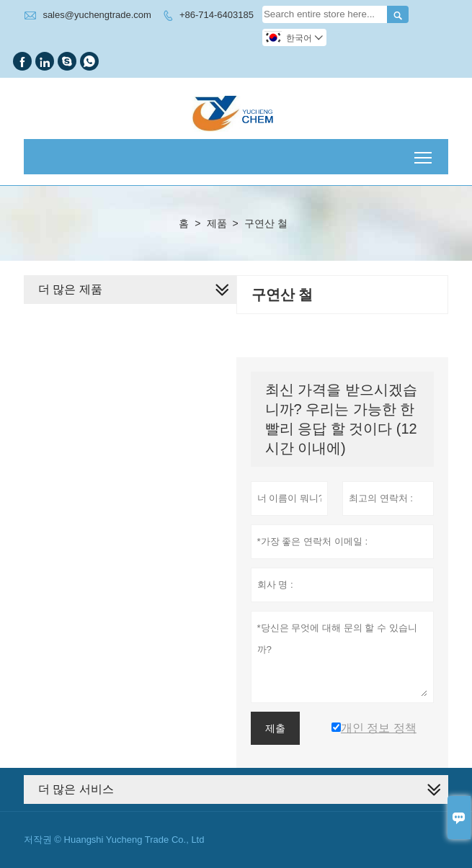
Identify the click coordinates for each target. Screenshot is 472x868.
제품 (217, 223)
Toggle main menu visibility (424, 152)
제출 (275, 728)
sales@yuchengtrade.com (97, 15)
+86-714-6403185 (217, 15)
